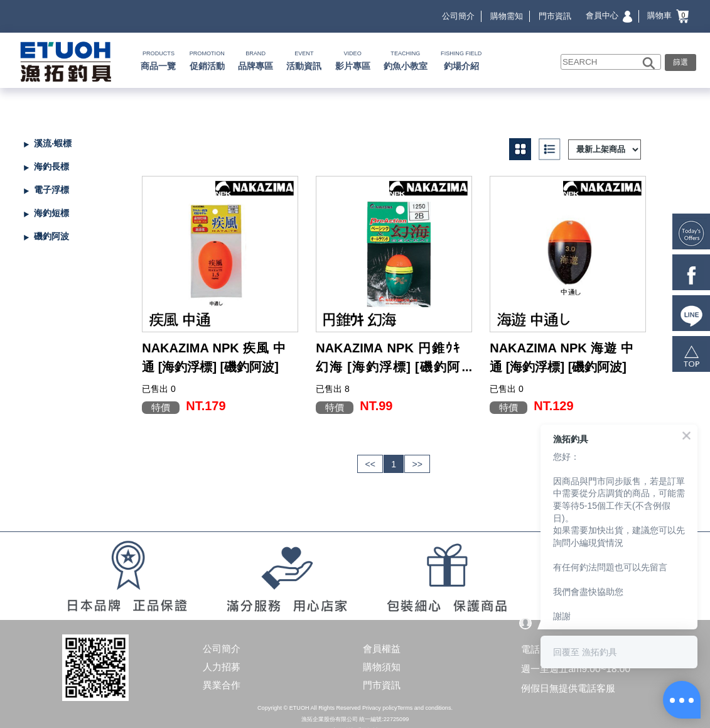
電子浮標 (51, 190)
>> (417, 464)
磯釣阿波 (51, 236)
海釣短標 (51, 213)
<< (370, 464)
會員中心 (609, 15)
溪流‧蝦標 (53, 143)
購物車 (668, 15)
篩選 (680, 62)
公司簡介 (458, 16)
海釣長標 (51, 166)
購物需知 (507, 16)
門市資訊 (555, 16)
